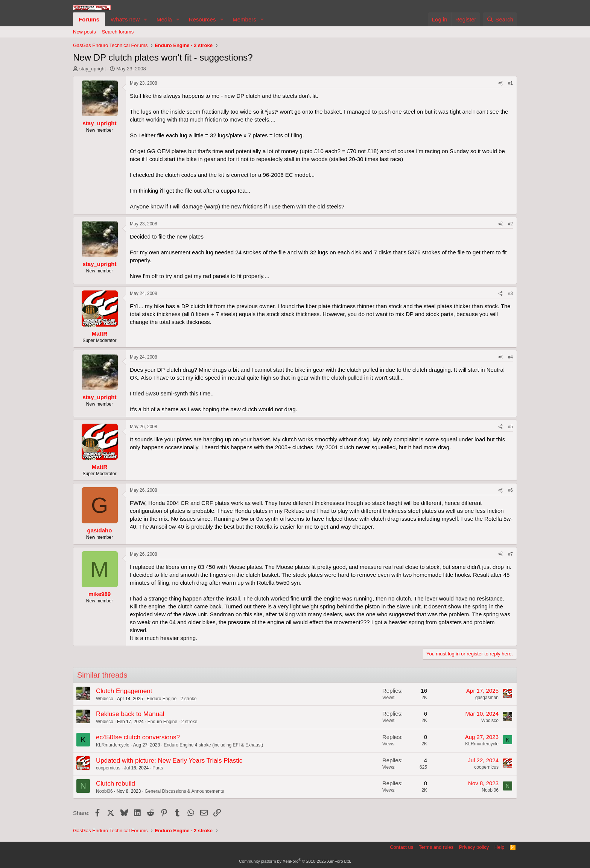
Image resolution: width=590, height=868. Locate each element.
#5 (510, 427)
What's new (125, 19)
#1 (510, 83)
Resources (202, 19)
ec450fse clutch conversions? (138, 737)
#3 (510, 293)
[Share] (500, 83)
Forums (89, 19)
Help (500, 847)
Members (244, 19)
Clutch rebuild (116, 784)
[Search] (500, 19)
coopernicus (108, 768)
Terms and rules (436, 847)
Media (164, 19)
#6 (510, 490)
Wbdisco (105, 699)
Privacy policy (474, 847)
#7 (510, 554)
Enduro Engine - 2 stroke (172, 699)
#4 (510, 357)
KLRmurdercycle (113, 745)
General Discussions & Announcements (184, 791)
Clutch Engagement (124, 691)
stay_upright (93, 69)
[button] (146, 19)
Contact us (401, 847)
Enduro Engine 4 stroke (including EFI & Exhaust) (213, 745)
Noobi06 (104, 791)
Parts (158, 768)
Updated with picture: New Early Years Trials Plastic (169, 761)
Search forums (118, 32)
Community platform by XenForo (295, 861)
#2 (510, 224)
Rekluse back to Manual (130, 714)
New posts (84, 32)
